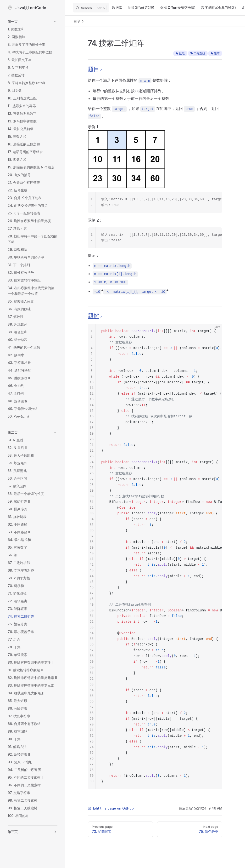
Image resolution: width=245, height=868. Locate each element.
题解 (93, 316)
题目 (93, 69)
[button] (33, 22)
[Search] (91, 8)
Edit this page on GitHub (111, 808)
